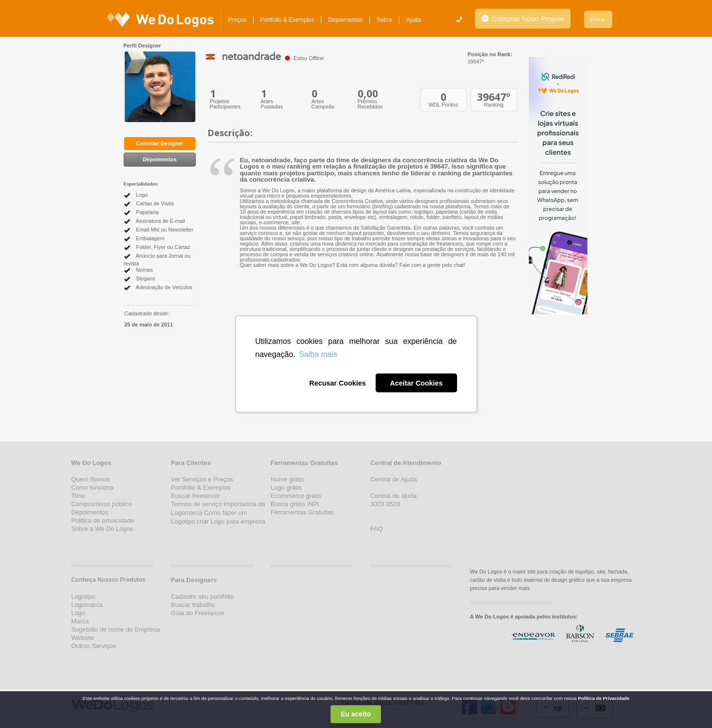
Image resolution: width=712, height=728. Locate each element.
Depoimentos (345, 20)
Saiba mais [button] (318, 354)
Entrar (598, 19)
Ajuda (414, 20)
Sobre (384, 20)
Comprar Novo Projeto (523, 19)
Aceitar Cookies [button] (417, 383)
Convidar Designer (160, 143)
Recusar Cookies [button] (338, 383)
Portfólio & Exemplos (287, 20)
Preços (237, 20)
